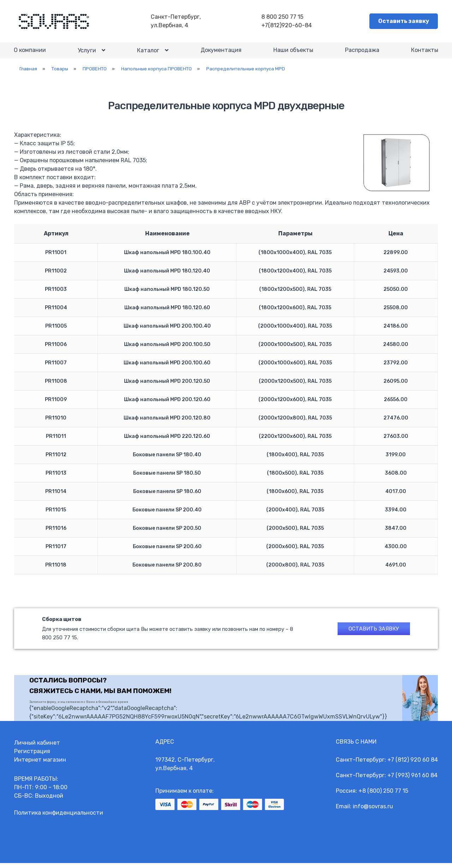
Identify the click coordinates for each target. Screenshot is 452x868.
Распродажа (362, 52)
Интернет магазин (40, 765)
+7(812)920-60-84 (287, 26)
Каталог (148, 53)
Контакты (424, 52)
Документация (221, 52)
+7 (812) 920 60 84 (413, 765)
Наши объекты (293, 52)
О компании (30, 52)
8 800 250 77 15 (283, 17)
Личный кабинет (37, 748)
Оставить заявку (404, 21)
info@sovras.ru (373, 811)
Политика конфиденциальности (59, 818)
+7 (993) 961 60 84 (412, 780)
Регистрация (32, 756)
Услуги (87, 53)
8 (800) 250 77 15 (385, 796)
